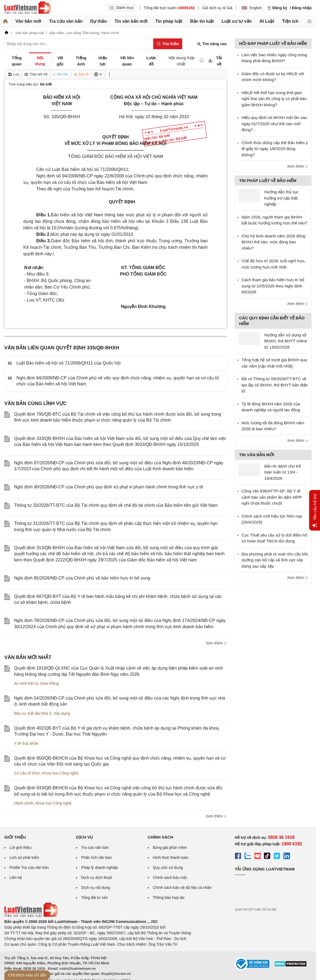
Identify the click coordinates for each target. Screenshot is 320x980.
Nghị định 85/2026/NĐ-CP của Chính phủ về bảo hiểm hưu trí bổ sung (82, 578)
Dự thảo (98, 21)
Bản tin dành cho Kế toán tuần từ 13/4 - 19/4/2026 (282, 472)
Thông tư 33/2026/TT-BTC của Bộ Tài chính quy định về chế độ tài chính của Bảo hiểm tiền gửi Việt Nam (116, 505)
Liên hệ (16, 878)
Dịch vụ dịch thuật (97, 878)
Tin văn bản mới (131, 21)
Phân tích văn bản (97, 857)
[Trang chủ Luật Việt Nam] (28, 8)
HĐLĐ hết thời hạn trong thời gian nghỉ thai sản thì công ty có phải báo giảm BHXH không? (274, 99)
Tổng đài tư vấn (94, 898)
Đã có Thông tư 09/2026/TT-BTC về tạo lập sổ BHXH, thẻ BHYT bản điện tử (275, 385)
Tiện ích (290, 21)
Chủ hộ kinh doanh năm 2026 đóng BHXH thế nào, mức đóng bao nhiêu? (273, 242)
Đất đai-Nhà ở (40, 713)
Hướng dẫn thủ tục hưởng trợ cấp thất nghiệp (281, 198)
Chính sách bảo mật (170, 878)
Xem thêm (216, 643)
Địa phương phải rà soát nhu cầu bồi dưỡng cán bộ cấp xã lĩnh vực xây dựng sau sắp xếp (275, 560)
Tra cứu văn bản (66, 21)
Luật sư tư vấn (236, 21)
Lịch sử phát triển (24, 857)
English (252, 8)
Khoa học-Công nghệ (60, 773)
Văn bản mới (28, 21)
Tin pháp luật (169, 21)
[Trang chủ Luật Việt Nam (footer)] (31, 916)
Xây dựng (62, 713)
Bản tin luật (202, 21)
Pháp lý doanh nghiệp (100, 868)
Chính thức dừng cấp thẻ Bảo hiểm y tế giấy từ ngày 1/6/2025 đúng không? (275, 149)
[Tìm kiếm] (168, 44)
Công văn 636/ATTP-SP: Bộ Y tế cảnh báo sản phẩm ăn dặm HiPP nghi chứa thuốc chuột (272, 497)
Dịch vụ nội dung (96, 888)
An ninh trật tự (26, 683)
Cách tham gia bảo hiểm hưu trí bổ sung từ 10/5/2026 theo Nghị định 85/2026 (273, 286)
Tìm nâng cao (212, 44)
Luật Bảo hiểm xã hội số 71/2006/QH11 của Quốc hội (69, 363)
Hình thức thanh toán (171, 857)
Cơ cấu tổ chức (27, 773)
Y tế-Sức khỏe (26, 743)
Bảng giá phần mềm (170, 847)
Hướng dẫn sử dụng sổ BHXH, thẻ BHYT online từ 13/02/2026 (286, 341)
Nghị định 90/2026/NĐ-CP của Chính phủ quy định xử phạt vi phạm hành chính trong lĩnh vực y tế (109, 487)
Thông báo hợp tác (169, 898)
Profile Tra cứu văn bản (29, 868)
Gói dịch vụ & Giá (217, 8)
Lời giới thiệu (20, 847)
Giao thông (49, 683)
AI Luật (267, 21)
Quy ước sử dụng (168, 868)
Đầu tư (20, 713)
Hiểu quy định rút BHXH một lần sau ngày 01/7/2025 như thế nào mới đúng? (274, 124)
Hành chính (24, 803)
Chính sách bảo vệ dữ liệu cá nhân (182, 888)
